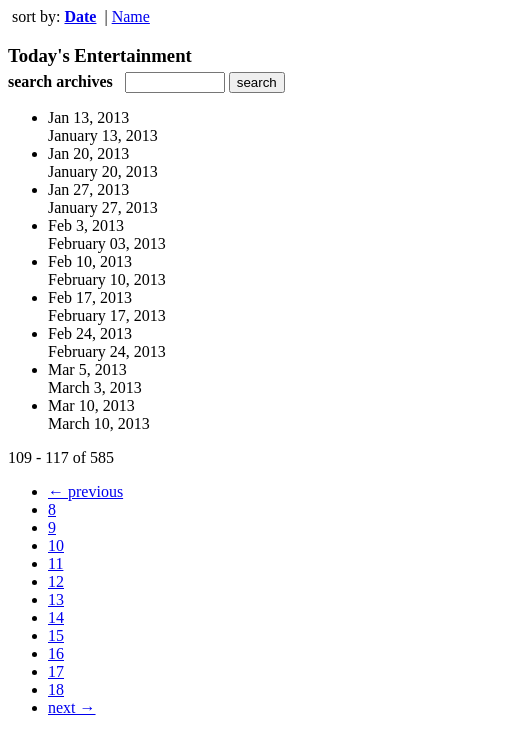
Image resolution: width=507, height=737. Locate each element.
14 (56, 617)
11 (55, 563)
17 (56, 671)
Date (80, 16)
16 (56, 653)
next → (72, 707)
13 (56, 599)
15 (56, 635)
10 (56, 545)
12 (56, 581)
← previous (85, 491)
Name (131, 16)
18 (56, 689)
